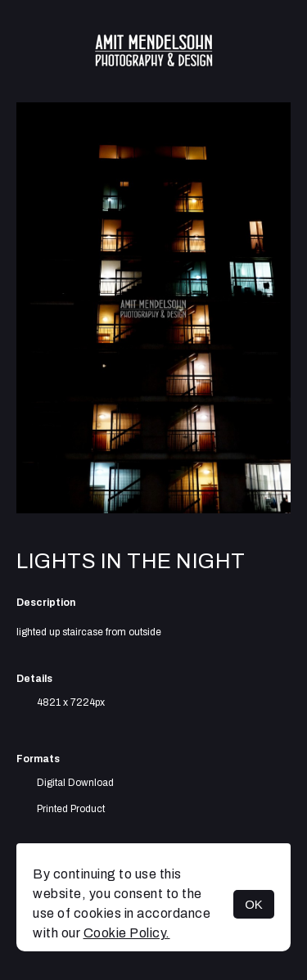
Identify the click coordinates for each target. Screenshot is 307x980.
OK (254, 904)
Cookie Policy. (127, 933)
